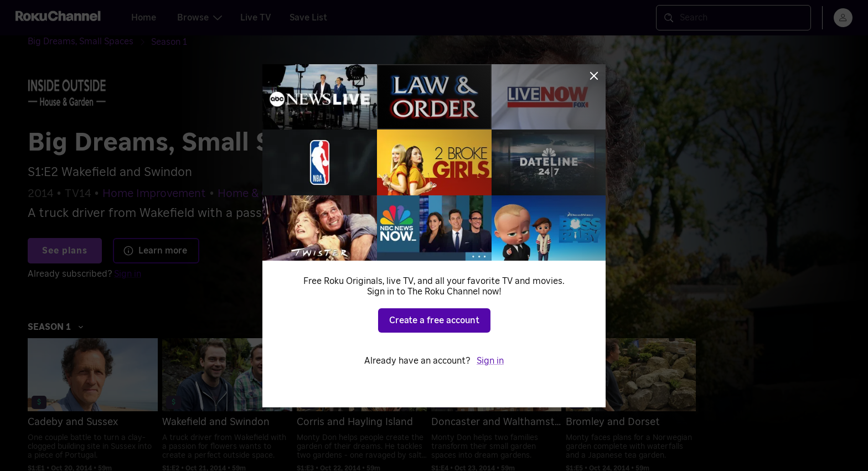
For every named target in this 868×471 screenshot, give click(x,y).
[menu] (843, 18)
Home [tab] (144, 18)
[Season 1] (169, 42)
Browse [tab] (200, 18)
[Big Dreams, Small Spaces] (89, 42)
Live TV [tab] (256, 18)
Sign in (128, 274)
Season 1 (56, 327)
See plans (65, 251)
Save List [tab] (308, 18)
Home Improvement (154, 194)
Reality (329, 194)
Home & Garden (258, 194)
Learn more (155, 251)
